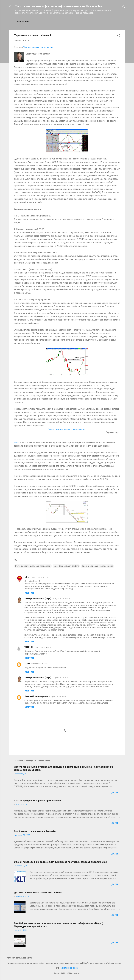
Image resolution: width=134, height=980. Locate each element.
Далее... (116, 792)
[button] (118, 36)
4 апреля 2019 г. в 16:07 (58, 697)
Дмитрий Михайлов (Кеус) (38, 598)
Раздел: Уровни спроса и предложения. (67, 429)
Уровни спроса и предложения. (39, 47)
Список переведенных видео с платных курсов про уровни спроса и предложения (60, 862)
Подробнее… (24, 21)
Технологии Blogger (67, 968)
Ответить (29, 593)
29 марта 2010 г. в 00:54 (43, 647)
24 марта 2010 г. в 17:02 (40, 577)
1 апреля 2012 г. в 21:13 (40, 664)
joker (27, 577)
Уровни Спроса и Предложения (97, 566)
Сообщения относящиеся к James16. (35, 831)
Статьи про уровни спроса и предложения (38, 801)
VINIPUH (29, 647)
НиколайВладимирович (36, 696)
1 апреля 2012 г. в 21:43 (61, 678)
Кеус (16, 442)
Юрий (27, 664)
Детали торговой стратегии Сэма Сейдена (38, 893)
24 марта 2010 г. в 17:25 (61, 599)
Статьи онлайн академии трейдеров (33, 566)
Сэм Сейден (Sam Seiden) (66, 566)
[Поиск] (124, 7)
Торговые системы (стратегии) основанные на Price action (59, 6)
